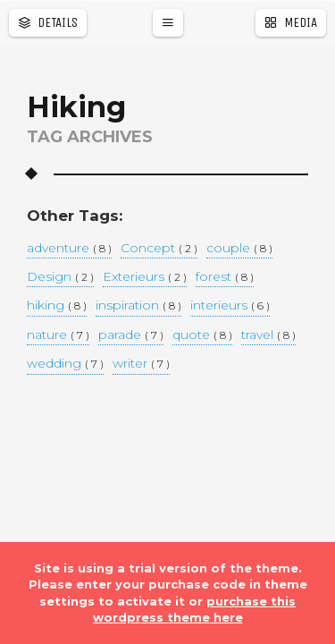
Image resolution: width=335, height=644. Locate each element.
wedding (65, 364)
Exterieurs (145, 277)
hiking (57, 306)
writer (141, 364)
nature (58, 335)
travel (268, 335)
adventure (69, 249)
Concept (159, 249)
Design (60, 277)
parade (131, 335)
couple (239, 249)
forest (225, 277)
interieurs (230, 306)
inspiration (138, 306)
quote (202, 335)
